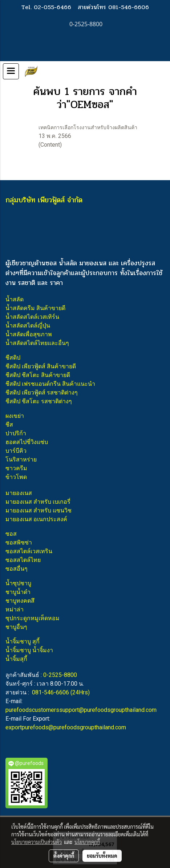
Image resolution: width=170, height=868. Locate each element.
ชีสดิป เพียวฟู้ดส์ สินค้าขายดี (41, 366)
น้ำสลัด (15, 299)
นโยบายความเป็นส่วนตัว (37, 842)
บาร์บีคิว (16, 451)
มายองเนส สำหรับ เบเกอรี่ (38, 502)
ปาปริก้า (16, 433)
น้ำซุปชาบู (18, 583)
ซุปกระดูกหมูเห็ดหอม (33, 618)
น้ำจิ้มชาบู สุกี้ (23, 641)
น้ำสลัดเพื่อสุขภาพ (29, 334)
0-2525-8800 (60, 675)
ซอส (11, 534)
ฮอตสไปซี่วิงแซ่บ (27, 442)
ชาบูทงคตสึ (20, 601)
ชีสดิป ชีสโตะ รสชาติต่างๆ (39, 401)
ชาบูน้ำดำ (18, 592)
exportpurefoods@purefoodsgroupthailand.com (66, 727)
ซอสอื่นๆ (17, 569)
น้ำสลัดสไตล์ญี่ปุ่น (28, 326)
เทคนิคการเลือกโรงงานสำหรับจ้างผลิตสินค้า (88, 127)
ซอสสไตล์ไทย (23, 560)
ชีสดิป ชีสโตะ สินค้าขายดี (38, 375)
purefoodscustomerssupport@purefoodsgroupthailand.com (81, 710)
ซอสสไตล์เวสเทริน (29, 551)
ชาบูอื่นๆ (16, 627)
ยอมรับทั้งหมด (102, 856)
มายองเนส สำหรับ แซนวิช (39, 510)
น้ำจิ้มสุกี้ (16, 659)
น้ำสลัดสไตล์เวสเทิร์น (32, 317)
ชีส (9, 425)
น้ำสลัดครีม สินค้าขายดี (35, 308)
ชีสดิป (13, 358)
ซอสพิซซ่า (19, 542)
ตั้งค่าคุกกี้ (64, 856)
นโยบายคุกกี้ (87, 842)
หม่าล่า (15, 609)
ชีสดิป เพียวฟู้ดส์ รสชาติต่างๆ (42, 393)
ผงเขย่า (15, 416)
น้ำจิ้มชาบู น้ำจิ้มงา (29, 650)
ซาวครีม (16, 468)
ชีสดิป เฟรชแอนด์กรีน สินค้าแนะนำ (50, 384)
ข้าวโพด (16, 477)
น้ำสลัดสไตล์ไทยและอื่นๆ (37, 343)
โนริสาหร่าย (21, 459)
